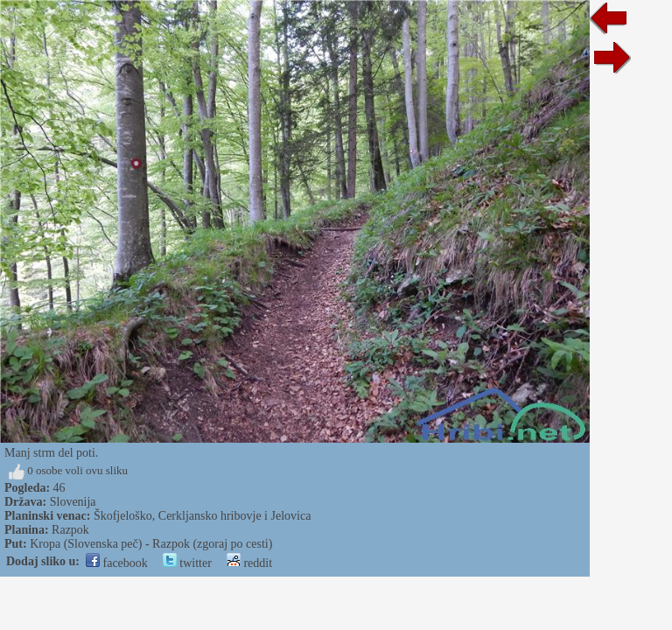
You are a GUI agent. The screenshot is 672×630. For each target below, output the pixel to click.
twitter (187, 563)
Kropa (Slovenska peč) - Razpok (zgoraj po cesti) (151, 544)
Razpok (70, 530)
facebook (117, 563)
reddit (249, 563)
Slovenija (73, 502)
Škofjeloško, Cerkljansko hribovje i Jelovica (202, 516)
